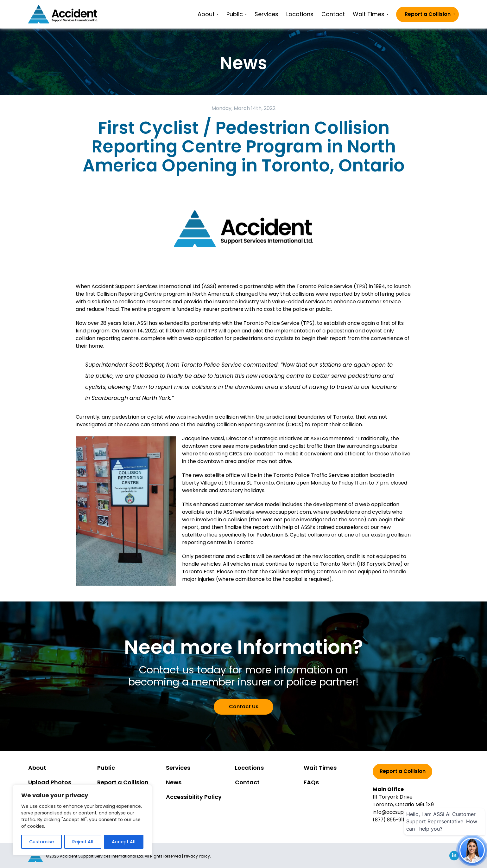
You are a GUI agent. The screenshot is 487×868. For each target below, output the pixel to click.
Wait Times (370, 14)
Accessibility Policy (194, 797)
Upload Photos (50, 782)
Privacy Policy (197, 855)
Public (237, 14)
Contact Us (244, 707)
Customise (41, 842)
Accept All (124, 842)
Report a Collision (430, 14)
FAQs (311, 782)
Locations (300, 14)
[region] (82, 820)
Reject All (83, 842)
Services (266, 14)
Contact (333, 14)
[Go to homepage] (63, 14)
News (174, 782)
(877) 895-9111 (390, 820)
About (208, 14)
